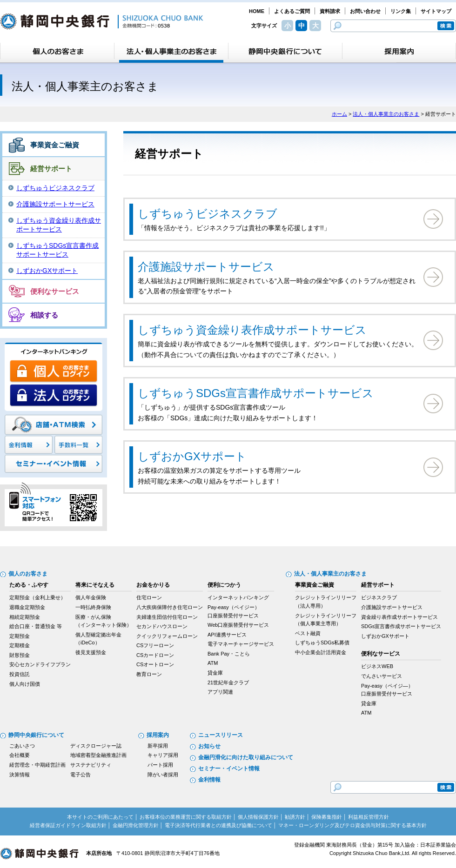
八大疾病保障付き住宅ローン (170, 607)
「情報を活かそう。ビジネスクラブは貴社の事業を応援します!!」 (280, 218)
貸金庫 (215, 673)
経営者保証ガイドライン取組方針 (68, 825)
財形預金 (20, 655)
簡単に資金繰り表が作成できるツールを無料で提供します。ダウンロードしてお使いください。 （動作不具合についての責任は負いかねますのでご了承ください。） (280, 340)
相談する (44, 315)
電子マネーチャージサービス (241, 644)
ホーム (339, 114)
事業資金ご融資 (55, 145)
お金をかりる (153, 585)
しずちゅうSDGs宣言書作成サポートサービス (57, 250)
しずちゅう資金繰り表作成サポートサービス (59, 225)
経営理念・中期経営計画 (37, 765)
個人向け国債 (25, 684)
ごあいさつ (22, 746)
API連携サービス (227, 635)
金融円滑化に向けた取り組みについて (246, 757)
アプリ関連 (220, 692)
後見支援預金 (91, 652)
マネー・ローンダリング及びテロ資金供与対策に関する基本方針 (352, 825)
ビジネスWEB (377, 666)
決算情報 (20, 775)
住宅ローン (149, 597)
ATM (213, 663)
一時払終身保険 (93, 607)
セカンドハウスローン (162, 626)
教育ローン (149, 674)
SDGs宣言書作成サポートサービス (401, 626)
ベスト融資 (308, 633)
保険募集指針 (327, 817)
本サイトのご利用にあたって (100, 817)
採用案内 (158, 735)
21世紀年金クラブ (228, 682)
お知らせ (209, 746)
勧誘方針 (295, 817)
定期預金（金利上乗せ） (37, 597)
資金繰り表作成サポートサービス (399, 617)
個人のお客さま (28, 574)
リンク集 (401, 11)
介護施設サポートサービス (55, 204)
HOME (257, 11)
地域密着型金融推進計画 (98, 755)
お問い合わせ (365, 11)
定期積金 (20, 645)
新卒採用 (158, 746)
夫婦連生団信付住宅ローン (167, 617)
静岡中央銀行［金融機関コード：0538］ (102, 21)
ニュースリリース (221, 735)
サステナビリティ (91, 765)
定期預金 (20, 636)
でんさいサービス (382, 676)
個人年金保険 (91, 597)
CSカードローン (155, 655)
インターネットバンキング (238, 597)
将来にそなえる (95, 585)
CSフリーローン (155, 645)
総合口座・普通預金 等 (36, 626)
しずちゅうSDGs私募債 (322, 643)
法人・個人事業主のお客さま (386, 114)
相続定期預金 (25, 617)
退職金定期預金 (27, 607)
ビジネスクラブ (379, 597)
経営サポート (51, 169)
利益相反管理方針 (369, 817)
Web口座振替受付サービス (238, 625)
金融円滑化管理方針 (136, 825)
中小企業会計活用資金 (321, 652)
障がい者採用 (163, 775)
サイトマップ (436, 11)
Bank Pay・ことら (229, 654)
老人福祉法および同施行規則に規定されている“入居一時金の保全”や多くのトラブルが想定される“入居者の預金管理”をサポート (280, 277)
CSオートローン (155, 664)
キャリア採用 (163, 755)
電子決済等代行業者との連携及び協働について (218, 825)
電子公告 (80, 775)
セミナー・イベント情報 (229, 769)
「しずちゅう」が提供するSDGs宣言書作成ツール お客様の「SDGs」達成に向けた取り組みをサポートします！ (280, 403)
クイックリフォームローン (167, 636)
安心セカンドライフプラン (40, 664)
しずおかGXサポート (47, 271)
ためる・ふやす (29, 585)
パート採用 (160, 765)
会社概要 (20, 755)
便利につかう (224, 585)
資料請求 (330, 11)
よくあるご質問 (292, 11)
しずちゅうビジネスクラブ (55, 188)
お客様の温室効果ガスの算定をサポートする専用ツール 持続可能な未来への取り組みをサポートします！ (280, 466)
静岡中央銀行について (36, 735)
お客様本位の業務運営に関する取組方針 (186, 817)
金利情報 (209, 780)
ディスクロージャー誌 (96, 746)
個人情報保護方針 (258, 817)
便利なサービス (55, 291)
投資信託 (20, 674)
